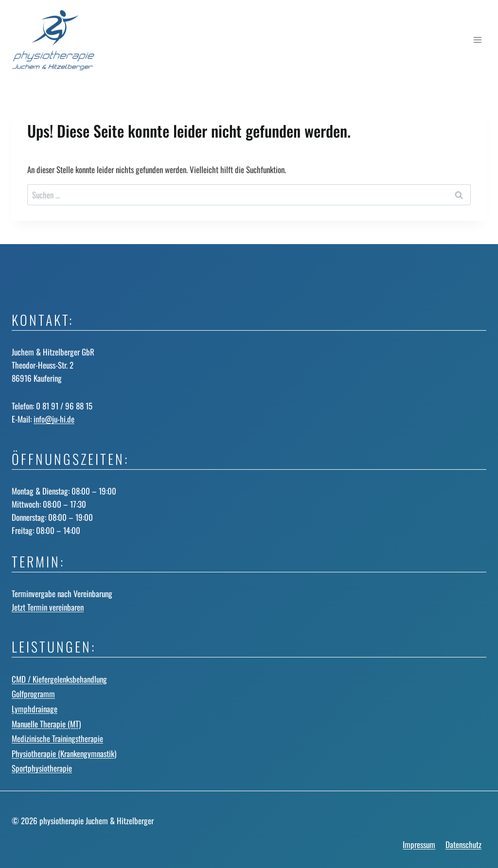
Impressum (419, 844)
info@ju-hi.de (54, 419)
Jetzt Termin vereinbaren (48, 607)
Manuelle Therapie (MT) (46, 724)
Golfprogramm (33, 694)
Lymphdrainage (35, 709)
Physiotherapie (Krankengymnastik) (64, 753)
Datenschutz (463, 844)
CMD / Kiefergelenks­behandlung (59, 679)
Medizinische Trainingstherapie (57, 738)
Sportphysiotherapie (42, 768)
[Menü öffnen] (477, 40)
